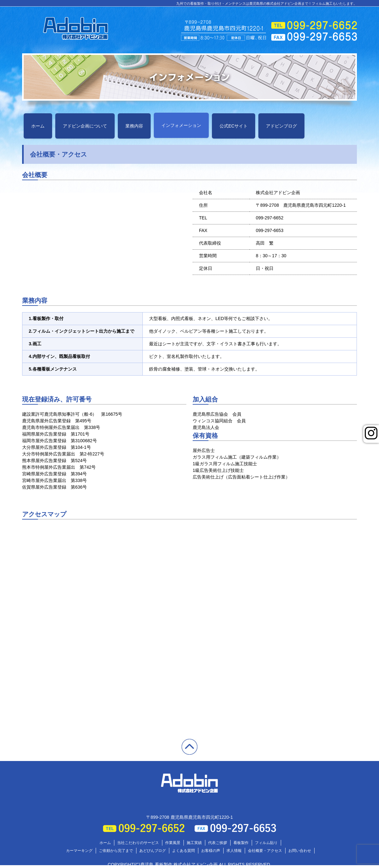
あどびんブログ (153, 851)
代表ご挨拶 (218, 843)
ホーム (38, 126)
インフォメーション (181, 125)
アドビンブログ (281, 126)
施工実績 (194, 843)
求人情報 (234, 851)
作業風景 (173, 843)
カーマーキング (79, 851)
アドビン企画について (85, 126)
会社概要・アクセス (265, 851)
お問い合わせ (300, 851)
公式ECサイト (234, 126)
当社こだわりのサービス (138, 843)
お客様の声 (211, 851)
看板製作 (241, 843)
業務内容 (134, 126)
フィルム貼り (266, 843)
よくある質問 (183, 851)
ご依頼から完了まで (116, 851)
